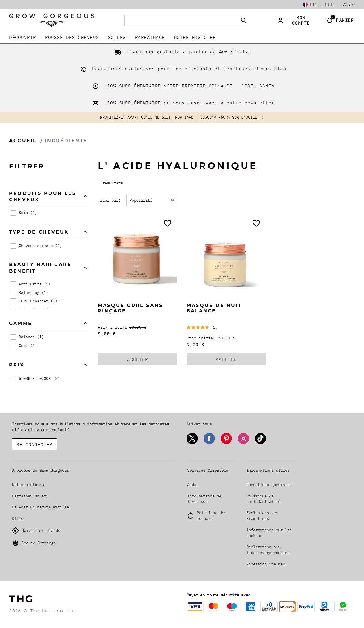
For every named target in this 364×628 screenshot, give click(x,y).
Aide (349, 4)
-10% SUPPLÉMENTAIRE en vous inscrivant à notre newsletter (182, 103)
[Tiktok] (260, 443)
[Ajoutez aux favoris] (167, 223)
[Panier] (341, 20)
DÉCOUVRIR (23, 37)
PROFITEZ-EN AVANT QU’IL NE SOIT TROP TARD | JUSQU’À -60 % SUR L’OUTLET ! (182, 117)
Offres (19, 518)
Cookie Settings (34, 543)
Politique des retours (212, 516)
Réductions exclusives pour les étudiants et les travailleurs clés (182, 69)
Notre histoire (195, 37)
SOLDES (117, 37)
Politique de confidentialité (263, 499)
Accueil (23, 141)
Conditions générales (269, 485)
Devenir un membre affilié (40, 507)
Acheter (144, 360)
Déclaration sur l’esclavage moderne (268, 550)
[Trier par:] (152, 200)
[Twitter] (192, 443)
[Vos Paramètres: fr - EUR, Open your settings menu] (318, 5)
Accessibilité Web (266, 564)
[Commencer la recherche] (244, 20)
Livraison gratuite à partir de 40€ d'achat (182, 52)
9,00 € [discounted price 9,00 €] (107, 334)
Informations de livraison (204, 499)
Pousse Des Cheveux (72, 37)
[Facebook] (209, 443)
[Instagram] (243, 443)
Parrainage (150, 37)
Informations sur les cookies (269, 533)
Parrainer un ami (30, 496)
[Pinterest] (226, 443)
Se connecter (34, 444)
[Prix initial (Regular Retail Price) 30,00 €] (138, 327)
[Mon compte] (297, 20)
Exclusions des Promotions (262, 516)
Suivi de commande (36, 531)
